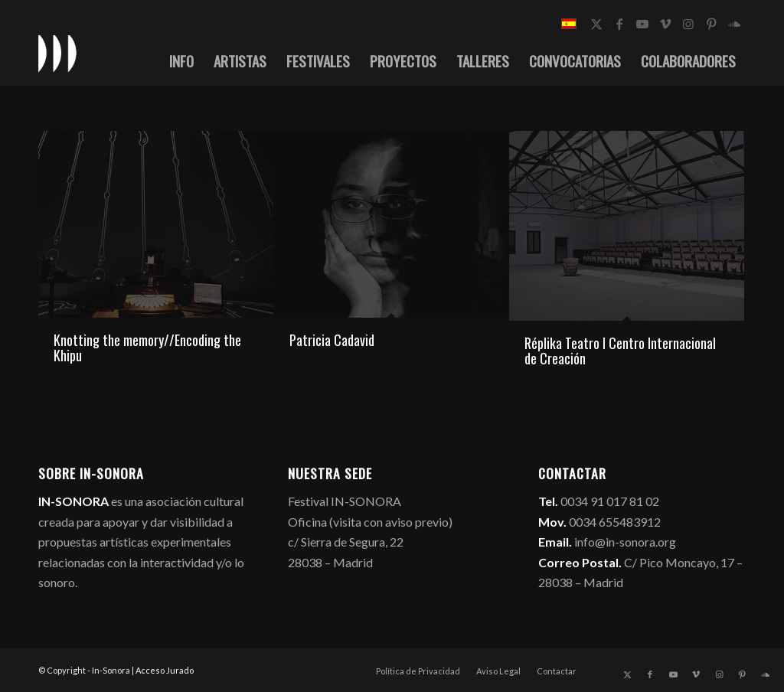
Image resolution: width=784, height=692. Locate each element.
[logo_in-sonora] (57, 53)
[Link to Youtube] (642, 24)
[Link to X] (596, 24)
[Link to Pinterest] (711, 24)
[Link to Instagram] (688, 24)
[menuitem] (181, 60)
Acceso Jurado (165, 670)
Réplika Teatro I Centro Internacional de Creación (620, 351)
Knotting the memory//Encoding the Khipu (147, 348)
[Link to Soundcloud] (734, 24)
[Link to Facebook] (619, 24)
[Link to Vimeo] (665, 24)
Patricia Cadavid (332, 340)
